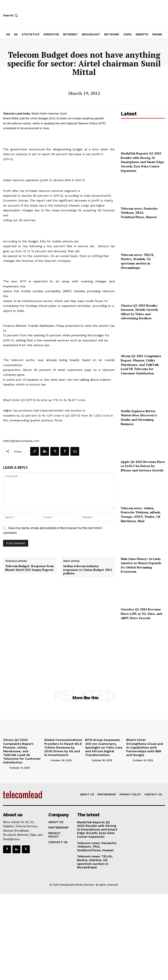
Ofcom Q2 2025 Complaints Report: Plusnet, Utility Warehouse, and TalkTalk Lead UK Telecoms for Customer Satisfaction (141, 364)
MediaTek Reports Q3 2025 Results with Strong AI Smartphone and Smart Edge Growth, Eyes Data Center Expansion (142, 162)
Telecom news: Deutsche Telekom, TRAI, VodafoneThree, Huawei (139, 213)
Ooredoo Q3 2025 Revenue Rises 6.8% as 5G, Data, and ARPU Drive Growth (141, 613)
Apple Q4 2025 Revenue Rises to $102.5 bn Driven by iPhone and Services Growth (143, 466)
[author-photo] (6, 758)
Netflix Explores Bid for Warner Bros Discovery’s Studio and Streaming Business (139, 417)
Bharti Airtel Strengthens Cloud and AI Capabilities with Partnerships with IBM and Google (145, 745)
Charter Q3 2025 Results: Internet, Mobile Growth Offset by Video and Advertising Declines (139, 312)
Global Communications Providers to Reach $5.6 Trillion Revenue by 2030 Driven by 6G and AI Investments (62, 746)
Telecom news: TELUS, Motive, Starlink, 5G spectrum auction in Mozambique (138, 261)
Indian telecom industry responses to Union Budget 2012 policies (88, 570)
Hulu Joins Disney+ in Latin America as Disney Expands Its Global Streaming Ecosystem (141, 565)
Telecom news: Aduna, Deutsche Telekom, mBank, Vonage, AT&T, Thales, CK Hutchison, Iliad (141, 514)
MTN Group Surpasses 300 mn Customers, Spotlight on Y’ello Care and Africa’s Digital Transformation (104, 745)
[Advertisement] (143, 649)
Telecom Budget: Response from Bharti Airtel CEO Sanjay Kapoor (30, 568)
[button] (11, 15)
